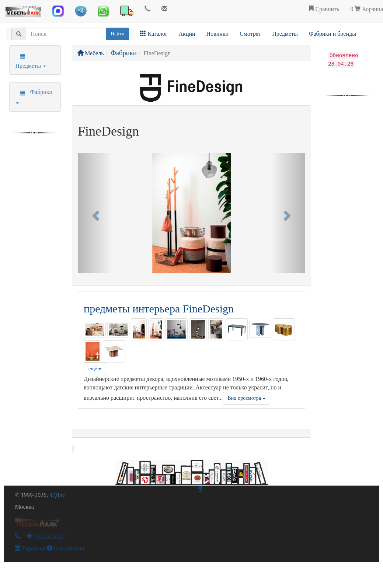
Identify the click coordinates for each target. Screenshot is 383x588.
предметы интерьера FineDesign (159, 309)
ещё (95, 369)
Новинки (218, 34)
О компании (66, 548)
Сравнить (324, 9)
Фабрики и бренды (332, 34)
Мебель (90, 53)
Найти (117, 34)
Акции (187, 34)
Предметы (285, 34)
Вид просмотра (246, 398)
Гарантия (30, 548)
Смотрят (250, 34)
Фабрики (124, 53)
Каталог (154, 34)
